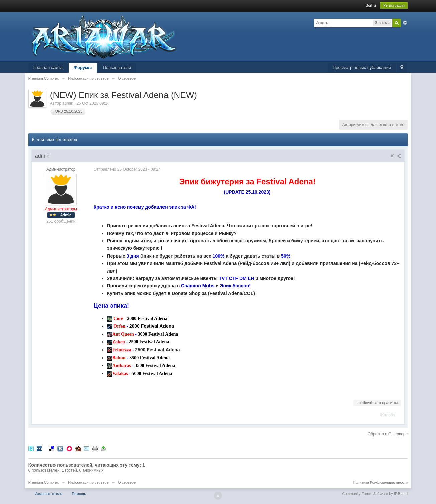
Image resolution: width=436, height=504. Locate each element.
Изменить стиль (48, 494)
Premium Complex (43, 482)
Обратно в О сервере (388, 434)
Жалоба (387, 415)
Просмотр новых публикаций (362, 67)
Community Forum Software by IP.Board (375, 494)
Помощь (79, 494)
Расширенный (405, 23)
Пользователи (117, 67)
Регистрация (394, 5)
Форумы (83, 67)
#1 (396, 156)
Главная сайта (48, 67)
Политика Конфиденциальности (380, 482)
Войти (371, 5)
